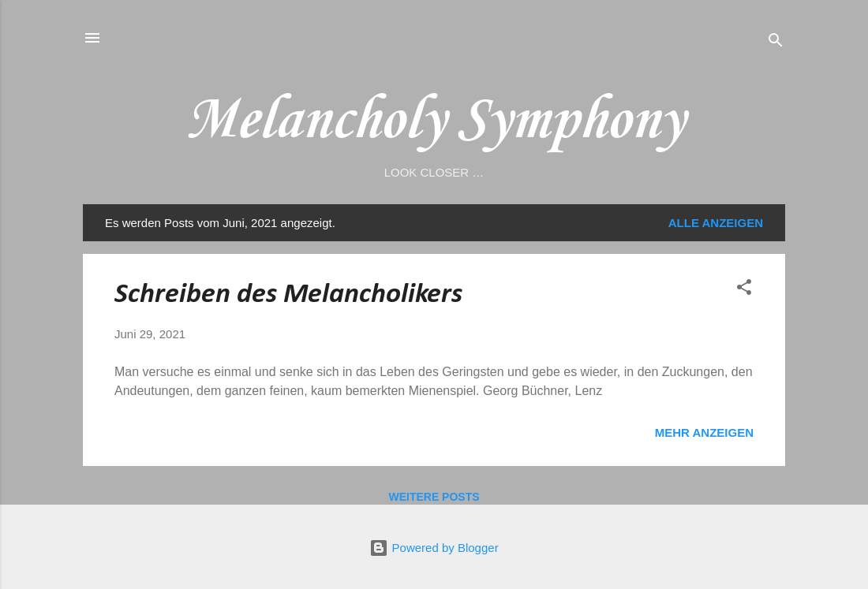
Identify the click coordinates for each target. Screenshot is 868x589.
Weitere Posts (434, 497)
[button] (744, 290)
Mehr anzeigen (704, 432)
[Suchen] (776, 43)
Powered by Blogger (434, 548)
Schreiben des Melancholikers (288, 295)
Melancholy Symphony (434, 121)
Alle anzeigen (716, 223)
